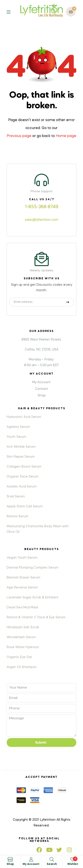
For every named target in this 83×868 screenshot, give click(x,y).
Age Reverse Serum (22, 588)
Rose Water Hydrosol (23, 647)
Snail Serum (16, 497)
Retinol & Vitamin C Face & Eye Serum (36, 617)
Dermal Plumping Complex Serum (33, 568)
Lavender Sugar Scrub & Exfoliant (33, 598)
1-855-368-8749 (41, 207)
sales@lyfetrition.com (41, 220)
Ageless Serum (18, 427)
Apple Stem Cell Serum (25, 506)
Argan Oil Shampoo (22, 667)
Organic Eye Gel (19, 657)
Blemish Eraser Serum (23, 578)
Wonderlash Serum (21, 637)
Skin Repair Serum (21, 457)
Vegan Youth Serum (22, 558)
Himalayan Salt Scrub (23, 627)
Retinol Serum (17, 516)
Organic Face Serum (23, 477)
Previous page (19, 136)
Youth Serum (16, 437)
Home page (66, 136)
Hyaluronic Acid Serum (24, 417)
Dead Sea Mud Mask (22, 607)
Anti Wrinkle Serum (21, 447)
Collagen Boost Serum (24, 467)
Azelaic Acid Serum (22, 487)
